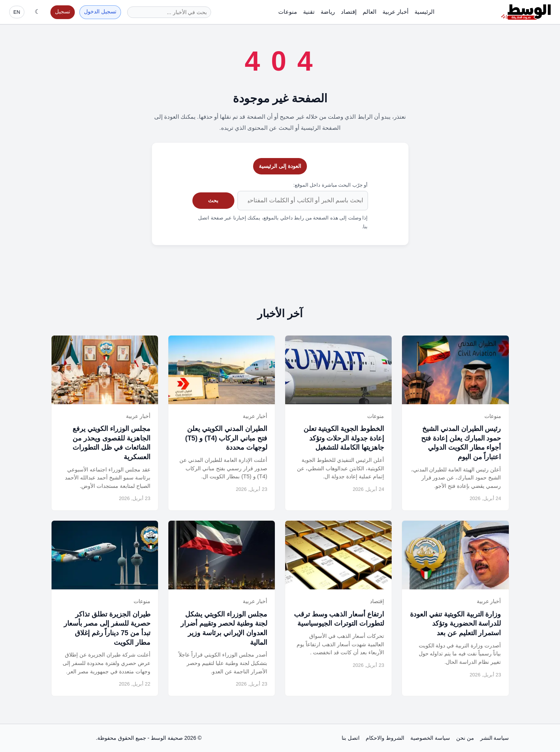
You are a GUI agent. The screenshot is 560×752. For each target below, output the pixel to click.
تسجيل (63, 12)
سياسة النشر (495, 738)
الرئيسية (424, 12)
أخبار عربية (395, 12)
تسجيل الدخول (100, 12)
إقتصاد (349, 12)
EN (17, 12)
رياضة (328, 12)
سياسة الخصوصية (430, 738)
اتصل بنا (351, 738)
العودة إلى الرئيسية (280, 166)
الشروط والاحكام (385, 738)
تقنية (309, 12)
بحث (213, 200)
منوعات (288, 12)
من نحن (465, 738)
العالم (370, 12)
